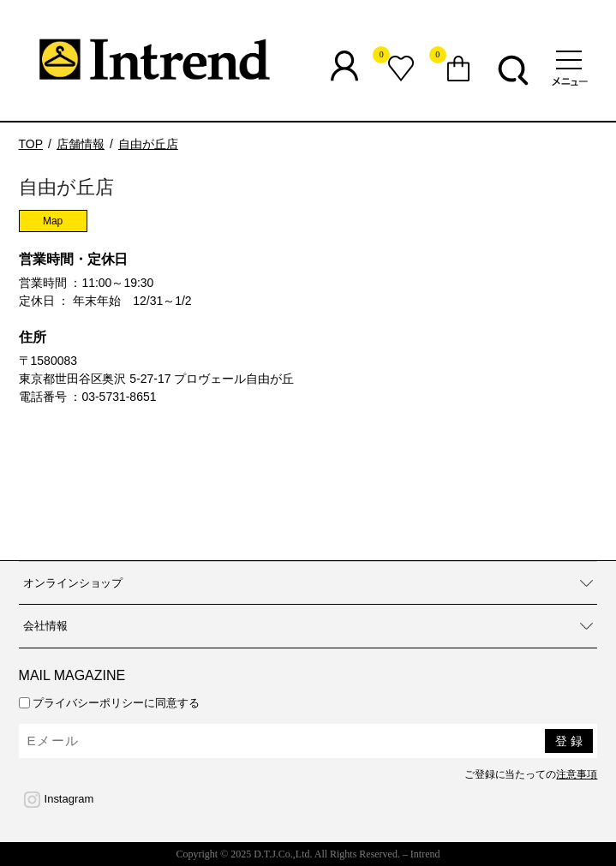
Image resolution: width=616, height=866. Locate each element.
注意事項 (577, 774)
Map (53, 221)
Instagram (69, 799)
